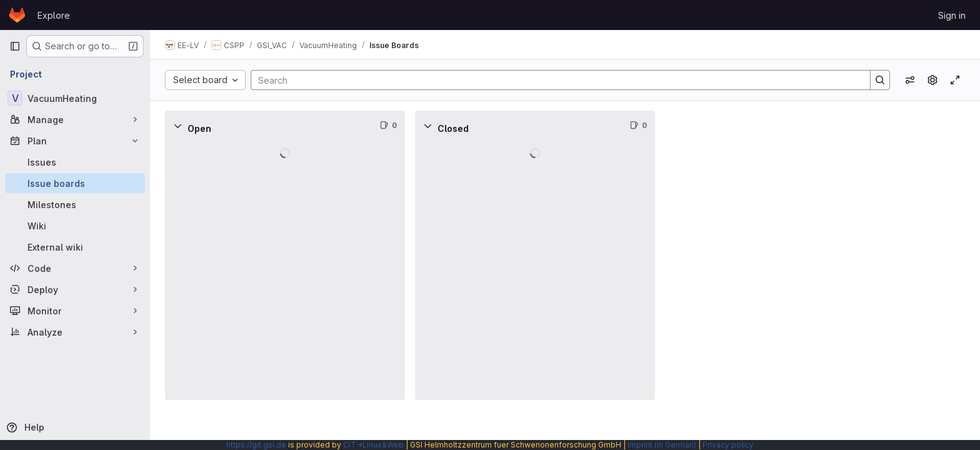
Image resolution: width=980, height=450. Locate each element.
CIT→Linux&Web (373, 445)
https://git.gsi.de (256, 445)
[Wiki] (75, 226)
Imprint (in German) (662, 445)
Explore (54, 15)
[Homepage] (17, 15)
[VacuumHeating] (75, 98)
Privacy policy (728, 445)
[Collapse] (177, 126)
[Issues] (75, 162)
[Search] (554, 80)
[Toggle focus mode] (955, 80)
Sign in (952, 15)
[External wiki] (75, 247)
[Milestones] (75, 204)
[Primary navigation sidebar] (15, 46)
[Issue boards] (75, 183)
